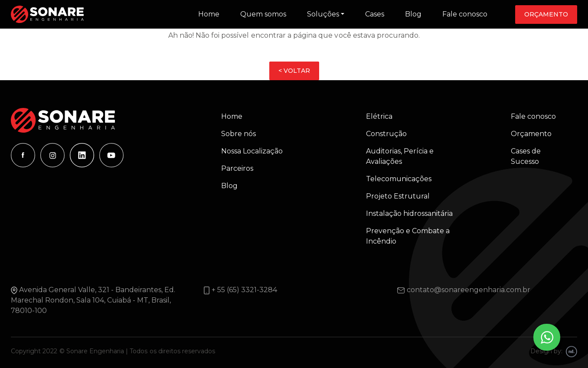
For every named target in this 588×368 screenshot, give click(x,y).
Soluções (323, 14)
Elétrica (379, 116)
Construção (386, 134)
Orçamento (546, 14)
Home (209, 14)
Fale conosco (465, 14)
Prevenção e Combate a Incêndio (408, 236)
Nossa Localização (252, 151)
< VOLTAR (294, 71)
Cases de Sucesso (526, 156)
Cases (375, 14)
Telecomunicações (399, 179)
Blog (413, 14)
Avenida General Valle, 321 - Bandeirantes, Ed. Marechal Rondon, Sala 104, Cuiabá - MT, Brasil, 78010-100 (93, 300)
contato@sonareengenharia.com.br (469, 290)
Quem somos (263, 14)
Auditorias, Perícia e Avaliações (400, 156)
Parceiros (237, 168)
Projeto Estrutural (398, 196)
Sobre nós (238, 134)
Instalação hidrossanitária (409, 213)
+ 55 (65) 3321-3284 (244, 290)
